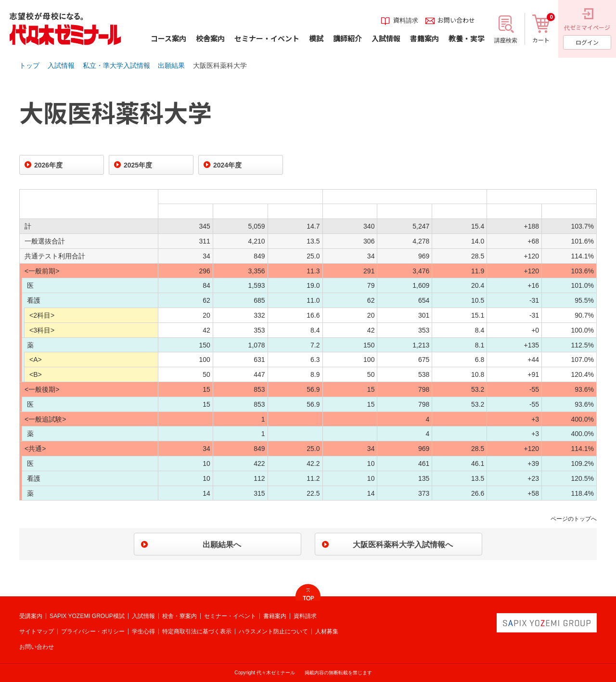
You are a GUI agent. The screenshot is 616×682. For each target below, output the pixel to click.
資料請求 (305, 616)
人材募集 (327, 631)
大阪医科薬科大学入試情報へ (403, 545)
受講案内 (31, 616)
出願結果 (171, 65)
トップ (29, 65)
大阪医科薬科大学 (220, 65)
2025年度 (138, 165)
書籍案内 (275, 616)
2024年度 (227, 165)
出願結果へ (222, 545)
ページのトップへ (574, 519)
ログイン (587, 42)
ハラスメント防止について (273, 631)
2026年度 (48, 165)
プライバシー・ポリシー (93, 631)
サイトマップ (37, 631)
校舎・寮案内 (180, 616)
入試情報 (61, 65)
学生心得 (143, 631)
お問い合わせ (37, 647)
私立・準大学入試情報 (116, 65)
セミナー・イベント (230, 616)
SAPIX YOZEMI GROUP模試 (87, 616)
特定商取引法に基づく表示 (197, 631)
